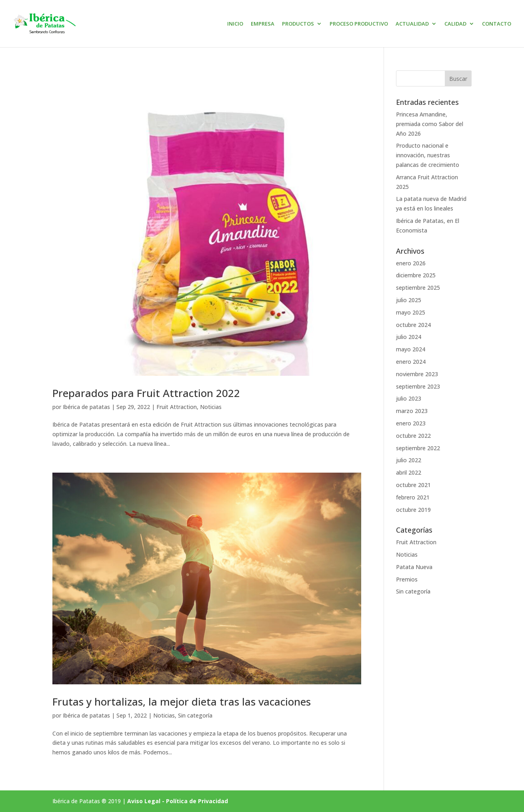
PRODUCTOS (298, 24)
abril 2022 (409, 472)
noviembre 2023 (417, 374)
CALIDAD (455, 24)
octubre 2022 (413, 436)
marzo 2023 (412, 411)
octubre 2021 (413, 485)
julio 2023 (409, 398)
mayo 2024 (411, 349)
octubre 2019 (413, 510)
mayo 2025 (411, 312)
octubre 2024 (413, 325)
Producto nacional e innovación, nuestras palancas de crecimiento (428, 155)
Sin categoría (195, 715)
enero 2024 (411, 362)
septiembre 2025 (418, 288)
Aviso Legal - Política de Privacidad (178, 801)
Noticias (211, 407)
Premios (407, 579)
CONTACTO (497, 24)
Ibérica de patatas (86, 407)
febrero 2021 (413, 497)
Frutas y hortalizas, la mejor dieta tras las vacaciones (182, 702)
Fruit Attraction (177, 407)
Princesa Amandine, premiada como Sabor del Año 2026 (430, 124)
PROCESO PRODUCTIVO (359, 24)
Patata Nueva (414, 567)
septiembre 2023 (418, 386)
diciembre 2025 (416, 275)
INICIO (235, 24)
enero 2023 (411, 423)
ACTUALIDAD (412, 24)
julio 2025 (409, 300)
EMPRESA (263, 24)
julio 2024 (409, 337)
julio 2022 (409, 460)
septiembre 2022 (418, 448)
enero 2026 (411, 263)
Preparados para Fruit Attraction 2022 (146, 393)
